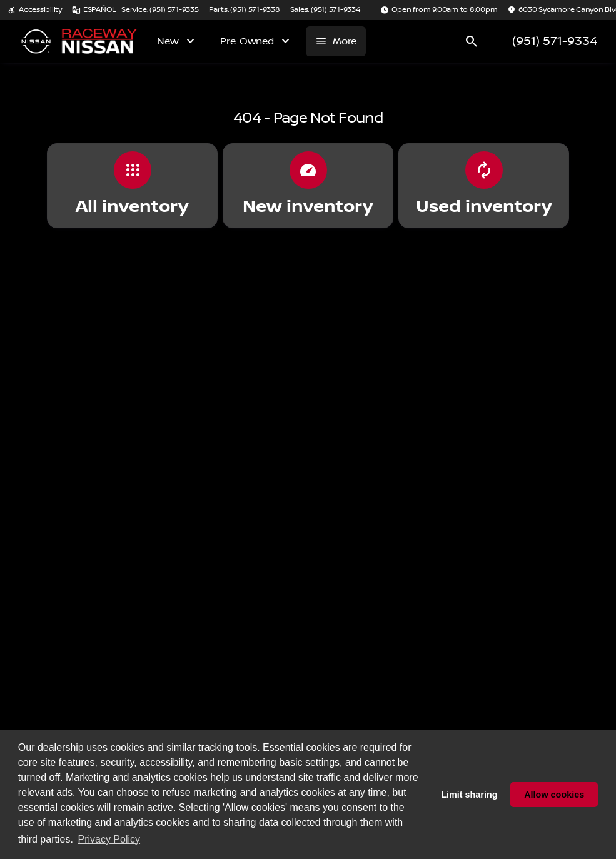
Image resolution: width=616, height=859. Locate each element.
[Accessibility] (35, 10)
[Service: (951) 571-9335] (160, 10)
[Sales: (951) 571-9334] (325, 10)
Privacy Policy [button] (109, 839)
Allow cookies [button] (554, 795)
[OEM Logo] (36, 41)
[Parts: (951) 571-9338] (245, 10)
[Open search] (472, 41)
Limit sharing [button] (469, 795)
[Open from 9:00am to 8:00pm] (439, 10)
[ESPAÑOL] (94, 10)
